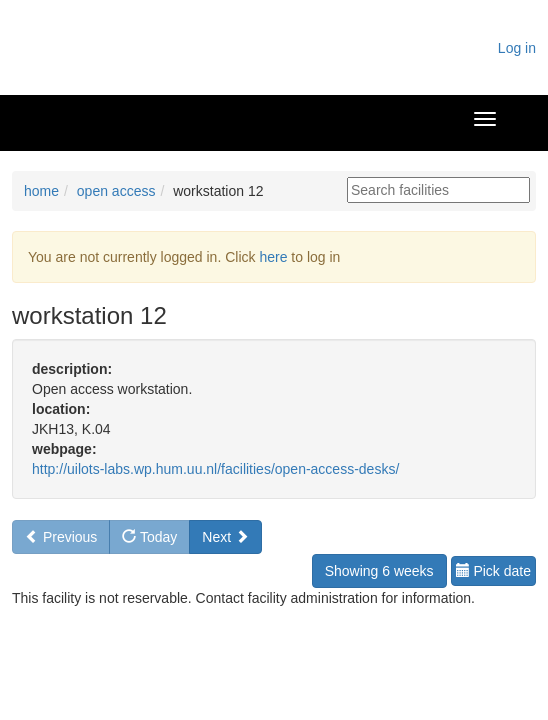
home (41, 191)
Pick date (493, 571)
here (273, 257)
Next (225, 537)
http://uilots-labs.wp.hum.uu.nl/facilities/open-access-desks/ (215, 469)
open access (116, 191)
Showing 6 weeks (379, 571)
